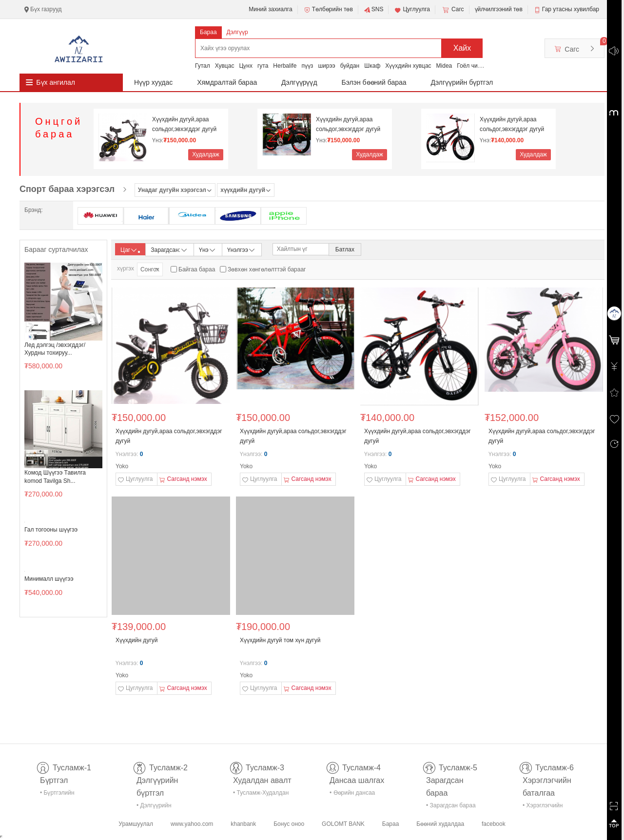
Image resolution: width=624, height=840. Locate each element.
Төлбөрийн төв (328, 10)
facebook (494, 824)
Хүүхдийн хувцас (408, 66)
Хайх (462, 48)
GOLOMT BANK (343, 824)
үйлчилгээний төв (499, 9)
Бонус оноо (289, 824)
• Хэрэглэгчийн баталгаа (543, 807)
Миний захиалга (270, 9)
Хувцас (225, 66)
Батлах (345, 249)
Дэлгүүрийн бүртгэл (462, 82)
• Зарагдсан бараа (451, 805)
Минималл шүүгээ (49, 579)
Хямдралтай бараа (227, 82)
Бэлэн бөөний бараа (374, 82)
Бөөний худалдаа (440, 824)
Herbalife (285, 66)
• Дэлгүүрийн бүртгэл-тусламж (159, 807)
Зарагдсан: (169, 249)
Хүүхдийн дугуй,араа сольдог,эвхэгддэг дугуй (184, 124)
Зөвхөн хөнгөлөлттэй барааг (267, 269)
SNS (374, 10)
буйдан (350, 66)
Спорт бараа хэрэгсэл (67, 189)
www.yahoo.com (192, 824)
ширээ (326, 66)
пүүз (307, 66)
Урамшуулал (136, 824)
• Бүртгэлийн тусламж (57, 794)
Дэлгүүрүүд (299, 82)
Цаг (130, 250)
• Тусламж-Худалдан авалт (261, 794)
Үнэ (208, 249)
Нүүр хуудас (153, 82)
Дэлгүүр (237, 32)
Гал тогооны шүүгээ (51, 530)
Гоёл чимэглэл (477, 66)
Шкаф (372, 66)
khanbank (243, 824)
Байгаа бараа (197, 269)
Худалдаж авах (206, 156)
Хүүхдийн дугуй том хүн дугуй (280, 640)
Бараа (208, 32)
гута (263, 66)
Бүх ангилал (56, 82)
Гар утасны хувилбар (571, 9)
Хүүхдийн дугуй (136, 640)
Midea (444, 66)
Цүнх (246, 66)
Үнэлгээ (242, 249)
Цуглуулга (412, 10)
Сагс (452, 10)
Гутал (203, 66)
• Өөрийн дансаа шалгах (352, 794)
